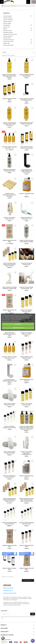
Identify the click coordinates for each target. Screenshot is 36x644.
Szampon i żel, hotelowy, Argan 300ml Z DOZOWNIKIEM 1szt (27, 453)
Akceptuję (18, 324)
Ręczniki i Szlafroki (7, 23)
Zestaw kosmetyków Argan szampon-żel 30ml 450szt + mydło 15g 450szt (10, 500)
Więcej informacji (6, 321)
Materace (5, 29)
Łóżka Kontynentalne (8, 31)
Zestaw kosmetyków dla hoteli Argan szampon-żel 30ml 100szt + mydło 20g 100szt (27, 500)
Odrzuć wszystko (18, 328)
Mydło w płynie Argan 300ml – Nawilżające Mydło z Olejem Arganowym (10, 76)
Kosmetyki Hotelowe (7, 16)
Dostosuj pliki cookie (14, 321)
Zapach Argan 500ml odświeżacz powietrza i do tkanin (9, 334)
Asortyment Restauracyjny (9, 40)
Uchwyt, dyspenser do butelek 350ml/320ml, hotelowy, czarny (27, 100)
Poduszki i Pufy (6, 27)
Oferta (6, 13)
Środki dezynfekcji (7, 38)
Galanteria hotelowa (7, 22)
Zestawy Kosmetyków (8, 18)
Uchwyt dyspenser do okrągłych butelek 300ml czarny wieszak (26, 171)
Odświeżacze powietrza (8, 32)
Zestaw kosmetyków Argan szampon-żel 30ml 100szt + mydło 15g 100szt (10, 264)
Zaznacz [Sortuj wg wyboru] (18, 52)
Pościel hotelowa (7, 25)
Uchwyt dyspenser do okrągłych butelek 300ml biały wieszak (9, 381)
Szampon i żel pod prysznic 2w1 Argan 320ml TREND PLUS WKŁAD (9, 124)
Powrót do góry (28, 580)
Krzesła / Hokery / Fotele (8, 42)
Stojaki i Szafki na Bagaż (8, 45)
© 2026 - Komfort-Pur (6, 640)
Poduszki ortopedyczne (8, 36)
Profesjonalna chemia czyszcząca (10, 34)
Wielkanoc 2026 (7, 43)
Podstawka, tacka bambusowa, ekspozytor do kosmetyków (9, 195)
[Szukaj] (18, 6)
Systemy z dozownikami (8, 20)
